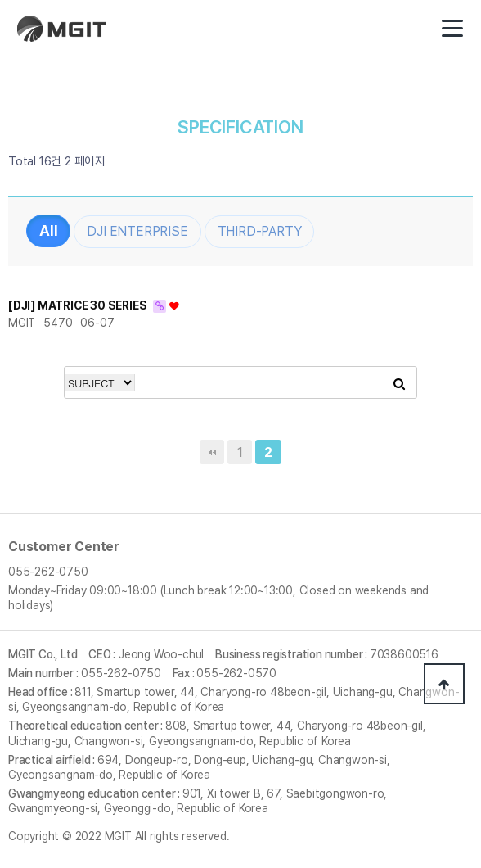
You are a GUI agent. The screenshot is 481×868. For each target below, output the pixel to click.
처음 (212, 452)
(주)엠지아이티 (66, 35)
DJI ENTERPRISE (137, 231)
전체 (48, 231)
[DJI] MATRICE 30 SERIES (79, 305)
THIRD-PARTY (260, 231)
